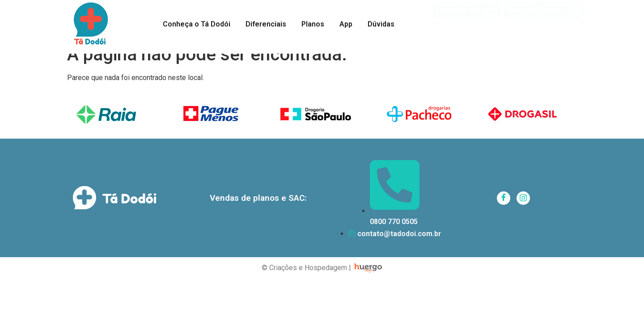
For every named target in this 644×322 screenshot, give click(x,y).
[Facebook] (504, 198)
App (346, 23)
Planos (313, 23)
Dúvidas (381, 23)
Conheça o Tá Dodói (197, 23)
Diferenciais (266, 23)
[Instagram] (523, 198)
